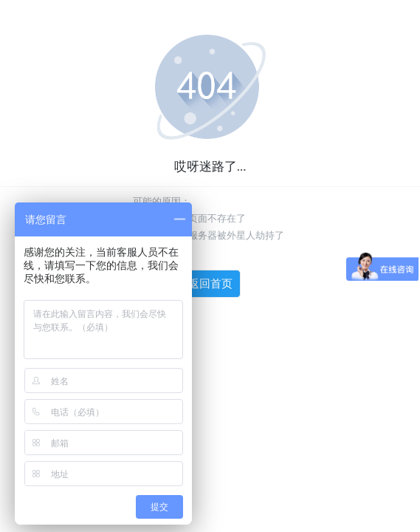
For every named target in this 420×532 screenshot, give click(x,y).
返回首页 (210, 284)
